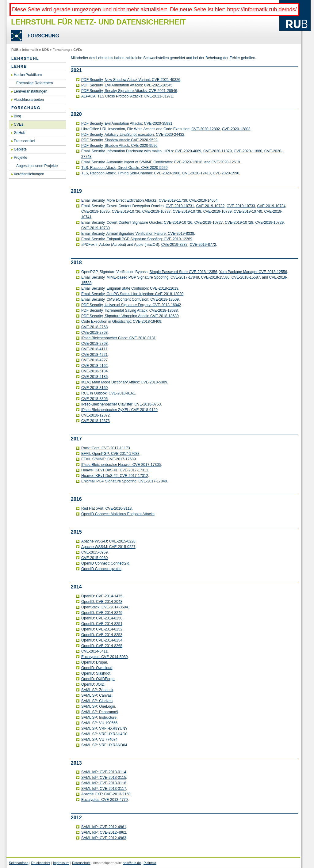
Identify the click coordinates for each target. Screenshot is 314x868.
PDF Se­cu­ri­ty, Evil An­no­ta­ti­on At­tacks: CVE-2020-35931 (127, 124)
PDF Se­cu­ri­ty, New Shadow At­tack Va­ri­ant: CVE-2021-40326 (131, 80)
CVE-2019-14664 (203, 200)
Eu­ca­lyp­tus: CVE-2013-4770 (104, 800)
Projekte (21, 158)
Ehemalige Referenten (34, 83)
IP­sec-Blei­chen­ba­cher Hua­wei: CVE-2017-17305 (121, 465)
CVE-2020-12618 (188, 162)
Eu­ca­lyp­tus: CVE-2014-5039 (104, 657)
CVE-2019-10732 (211, 206)
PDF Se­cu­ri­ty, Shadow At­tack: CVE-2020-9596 (119, 146)
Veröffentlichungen (29, 174)
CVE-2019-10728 (239, 223)
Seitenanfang (19, 863)
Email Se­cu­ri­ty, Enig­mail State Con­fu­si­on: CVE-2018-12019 (130, 288)
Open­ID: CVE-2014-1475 (102, 596)
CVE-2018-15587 (246, 277)
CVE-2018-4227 (94, 360)
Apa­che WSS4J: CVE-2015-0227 (108, 547)
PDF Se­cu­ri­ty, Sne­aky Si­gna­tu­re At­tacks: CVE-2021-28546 (129, 91)
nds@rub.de (132, 863)
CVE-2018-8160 (94, 388)
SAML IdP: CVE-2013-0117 (104, 789)
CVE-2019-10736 (126, 211)
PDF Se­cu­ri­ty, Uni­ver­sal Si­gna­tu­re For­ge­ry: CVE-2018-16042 (131, 305)
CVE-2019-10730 (96, 228)
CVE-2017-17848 (185, 277)
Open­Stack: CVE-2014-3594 (105, 607)
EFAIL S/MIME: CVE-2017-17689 (109, 459)
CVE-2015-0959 (94, 552)
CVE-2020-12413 (197, 173)
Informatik (30, 50)
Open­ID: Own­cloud (97, 668)
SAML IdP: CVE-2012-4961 (104, 827)
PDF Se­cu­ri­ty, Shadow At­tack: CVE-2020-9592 (119, 140)
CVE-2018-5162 (94, 366)
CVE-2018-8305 (94, 399)
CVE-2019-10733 (241, 206)
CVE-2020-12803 (236, 129)
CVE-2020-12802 (206, 129)
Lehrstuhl (25, 59)
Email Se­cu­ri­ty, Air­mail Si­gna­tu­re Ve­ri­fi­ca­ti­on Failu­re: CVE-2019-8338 (138, 234)
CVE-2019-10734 (271, 206)
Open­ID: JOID (93, 684)
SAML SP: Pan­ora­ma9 (100, 712)
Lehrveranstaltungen (31, 91)
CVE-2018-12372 (96, 415)
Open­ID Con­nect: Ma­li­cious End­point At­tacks (118, 514)
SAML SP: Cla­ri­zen (97, 701)
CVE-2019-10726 (178, 223)
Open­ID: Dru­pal (94, 662)
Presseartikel (24, 141)
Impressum (61, 863)
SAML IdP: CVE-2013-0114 (104, 772)
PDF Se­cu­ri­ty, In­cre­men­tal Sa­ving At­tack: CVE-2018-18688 (130, 310)
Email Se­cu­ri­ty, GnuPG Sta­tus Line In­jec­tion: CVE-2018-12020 (132, 294)
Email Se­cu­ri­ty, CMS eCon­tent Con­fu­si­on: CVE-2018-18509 (130, 299)
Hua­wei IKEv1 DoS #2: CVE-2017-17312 (115, 476)
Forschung (61, 50)
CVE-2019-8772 (203, 245)
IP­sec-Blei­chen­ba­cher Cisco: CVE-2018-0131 (119, 338)
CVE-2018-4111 (94, 349)
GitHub (19, 133)
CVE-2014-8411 (94, 651)
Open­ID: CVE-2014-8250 (102, 618)
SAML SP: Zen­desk (97, 690)
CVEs (78, 50)
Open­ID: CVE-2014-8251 (102, 624)
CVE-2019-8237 (174, 245)
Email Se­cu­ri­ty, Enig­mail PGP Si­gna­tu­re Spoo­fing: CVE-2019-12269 (137, 239)
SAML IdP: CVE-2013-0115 (104, 778)
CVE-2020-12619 (226, 162)
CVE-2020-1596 (226, 173)
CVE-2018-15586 (215, 277)
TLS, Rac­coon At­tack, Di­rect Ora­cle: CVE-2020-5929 (124, 168)
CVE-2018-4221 (94, 355)
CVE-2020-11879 (218, 151)
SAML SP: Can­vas (96, 695)
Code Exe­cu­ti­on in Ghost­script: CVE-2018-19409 (121, 322)
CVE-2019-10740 (248, 211)
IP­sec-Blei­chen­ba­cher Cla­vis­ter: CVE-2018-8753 (121, 404)
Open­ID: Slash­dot (96, 673)
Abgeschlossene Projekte (37, 166)
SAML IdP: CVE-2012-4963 (104, 838)
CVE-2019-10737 (157, 211)
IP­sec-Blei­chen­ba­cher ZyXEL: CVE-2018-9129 (119, 410)
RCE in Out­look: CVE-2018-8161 (108, 393)
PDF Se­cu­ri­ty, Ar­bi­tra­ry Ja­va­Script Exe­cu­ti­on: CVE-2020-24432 (133, 135)
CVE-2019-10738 (187, 211)
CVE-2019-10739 (218, 211)
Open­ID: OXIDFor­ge (98, 679)
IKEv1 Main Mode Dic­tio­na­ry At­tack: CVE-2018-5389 (124, 382)
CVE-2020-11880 (248, 151)
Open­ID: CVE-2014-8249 (102, 613)
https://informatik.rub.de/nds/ (262, 10)
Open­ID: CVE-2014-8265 (102, 646)
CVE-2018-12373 (96, 421)
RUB (15, 50)
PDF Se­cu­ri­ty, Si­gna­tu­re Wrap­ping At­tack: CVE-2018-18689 (130, 316)
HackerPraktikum (28, 75)
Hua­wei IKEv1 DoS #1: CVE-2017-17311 (115, 470)
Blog (17, 116)
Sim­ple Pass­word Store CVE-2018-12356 (184, 272)
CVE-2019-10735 (96, 211)
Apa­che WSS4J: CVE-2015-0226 (108, 541)
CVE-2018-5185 (94, 377)
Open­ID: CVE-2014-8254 (102, 640)
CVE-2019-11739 (173, 200)
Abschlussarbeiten (29, 100)
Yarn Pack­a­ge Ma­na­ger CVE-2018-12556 (253, 272)
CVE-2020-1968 (167, 173)
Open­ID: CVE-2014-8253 (102, 635)
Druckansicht (40, 863)
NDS (46, 50)
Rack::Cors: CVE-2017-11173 (106, 448)
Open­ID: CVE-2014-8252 (102, 629)
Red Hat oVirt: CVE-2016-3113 (107, 508)
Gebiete (20, 149)
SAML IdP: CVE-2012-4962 (104, 832)
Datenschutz (81, 863)
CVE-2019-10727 (209, 223)
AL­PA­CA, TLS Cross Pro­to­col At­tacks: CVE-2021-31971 (127, 96)
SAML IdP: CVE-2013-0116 (104, 783)
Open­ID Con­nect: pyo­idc (101, 569)
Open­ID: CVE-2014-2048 (102, 602)
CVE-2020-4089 (188, 151)
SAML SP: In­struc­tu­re (99, 718)
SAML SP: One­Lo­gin (98, 706)
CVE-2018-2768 (94, 327)
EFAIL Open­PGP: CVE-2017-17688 (110, 454)
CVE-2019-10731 (180, 206)
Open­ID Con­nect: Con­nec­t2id (105, 563)
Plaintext (150, 863)
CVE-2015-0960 (94, 558)
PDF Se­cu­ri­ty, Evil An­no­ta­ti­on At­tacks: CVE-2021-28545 (127, 85)
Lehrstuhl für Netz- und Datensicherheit (98, 22)
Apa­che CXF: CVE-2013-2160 (106, 794)
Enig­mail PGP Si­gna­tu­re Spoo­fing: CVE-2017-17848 (124, 481)
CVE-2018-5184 (94, 371)
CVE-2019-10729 (269, 223)
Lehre (19, 67)
